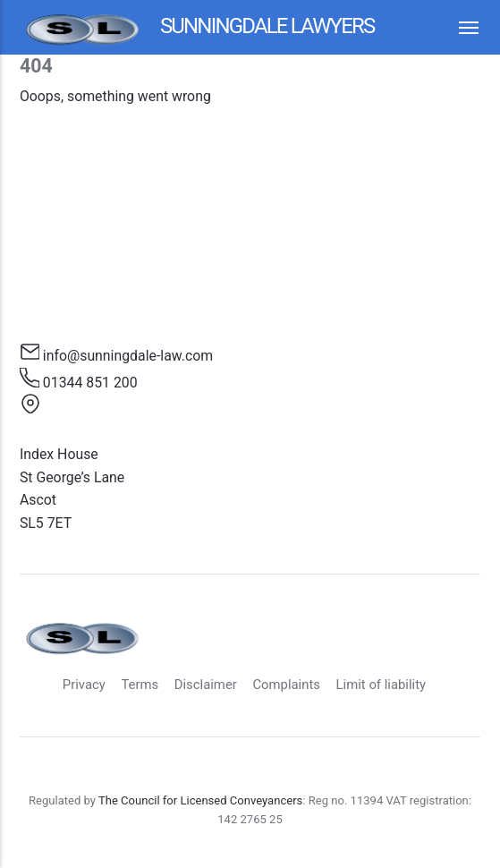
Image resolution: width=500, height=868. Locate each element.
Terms (140, 685)
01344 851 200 (90, 383)
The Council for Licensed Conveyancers (200, 800)
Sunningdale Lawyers (197, 27)
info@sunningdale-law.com (128, 356)
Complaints (286, 685)
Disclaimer (206, 685)
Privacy (84, 685)
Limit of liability (381, 685)
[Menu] (460, 27)
